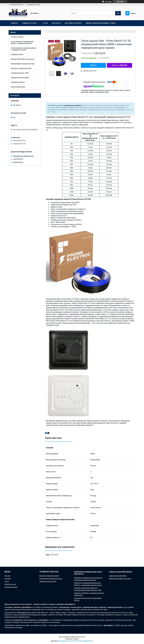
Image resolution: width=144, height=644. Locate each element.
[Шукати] (118, 13)
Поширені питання (18, 82)
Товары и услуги (29, 23)
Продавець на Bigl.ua (72, 639)
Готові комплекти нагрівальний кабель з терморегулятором (22, 42)
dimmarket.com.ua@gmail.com (23, 156)
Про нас (7, 576)
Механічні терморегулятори (21, 68)
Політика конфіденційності (85, 641)
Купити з (119, 65)
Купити (93, 65)
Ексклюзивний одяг (18, 87)
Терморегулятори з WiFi (20, 73)
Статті (7, 581)
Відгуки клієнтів (18, 29)
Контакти (8, 579)
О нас (45, 23)
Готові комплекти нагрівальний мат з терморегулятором (24, 49)
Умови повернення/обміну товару (101, 23)
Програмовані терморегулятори (23, 64)
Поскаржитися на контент (67, 641)
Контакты (56, 23)
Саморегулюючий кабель (20, 78)
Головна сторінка (17, 37)
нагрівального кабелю (72, 105)
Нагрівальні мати (17, 54)
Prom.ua (83, 637)
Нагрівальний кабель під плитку (22, 59)
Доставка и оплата (73, 23)
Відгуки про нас (10, 584)
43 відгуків (108, 2)
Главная (14, 23)
